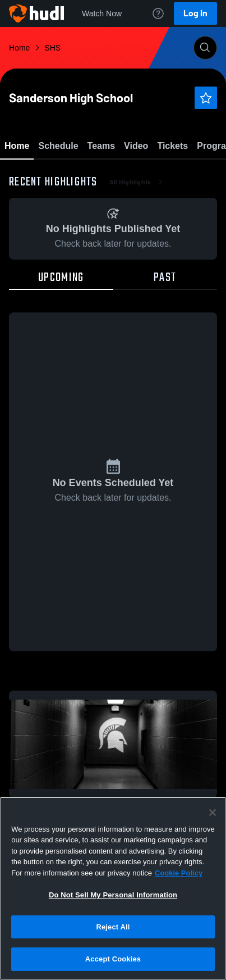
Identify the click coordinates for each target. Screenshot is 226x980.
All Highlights (137, 247)
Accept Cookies (113, 959)
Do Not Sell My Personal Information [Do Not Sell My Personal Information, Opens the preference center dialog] (113, 895)
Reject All (113, 927)
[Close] (213, 813)
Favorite (100, 174)
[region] (113, 888)
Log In (195, 13)
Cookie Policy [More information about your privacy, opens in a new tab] (179, 873)
